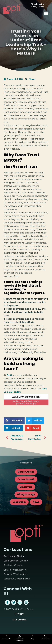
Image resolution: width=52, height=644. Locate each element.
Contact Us (46, 639)
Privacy (19, 614)
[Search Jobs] (7, 636)
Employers (26, 487)
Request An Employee (19, 640)
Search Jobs (6, 639)
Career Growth (26, 479)
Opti (9, 375)
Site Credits (19, 620)
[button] (46, 12)
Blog (32, 639)
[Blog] (32, 636)
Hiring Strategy (26, 494)
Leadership (19, 502)
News (32, 79)
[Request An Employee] (20, 636)
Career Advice (26, 472)
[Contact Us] (45, 636)
